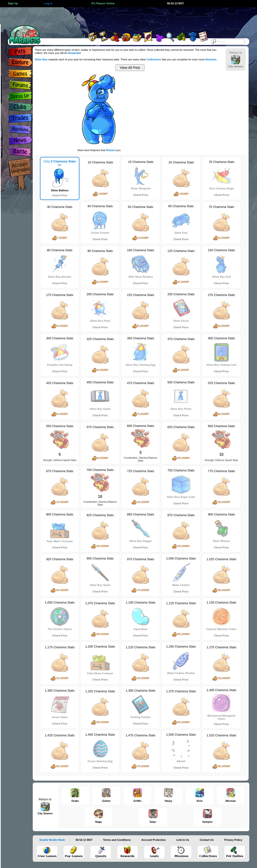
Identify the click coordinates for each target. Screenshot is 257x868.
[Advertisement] (123, 18)
